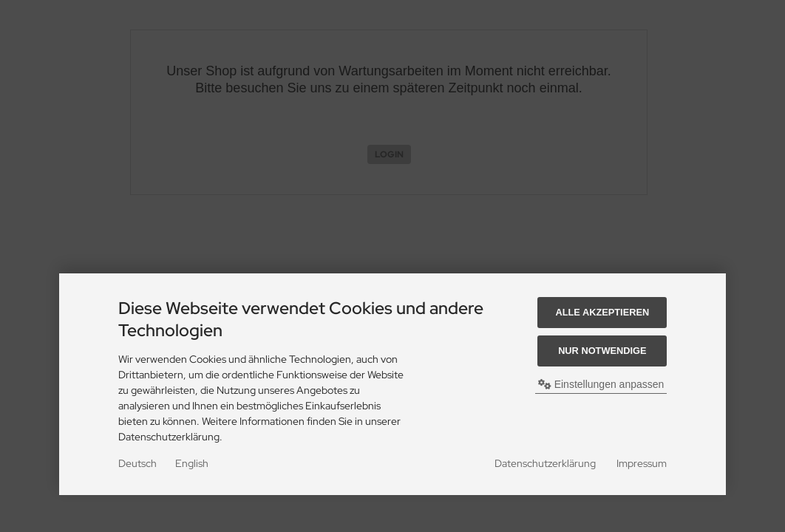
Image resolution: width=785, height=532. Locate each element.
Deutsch (137, 463)
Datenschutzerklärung (545, 463)
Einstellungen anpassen (601, 384)
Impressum (642, 463)
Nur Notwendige (602, 351)
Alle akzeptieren (602, 312)
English (192, 463)
